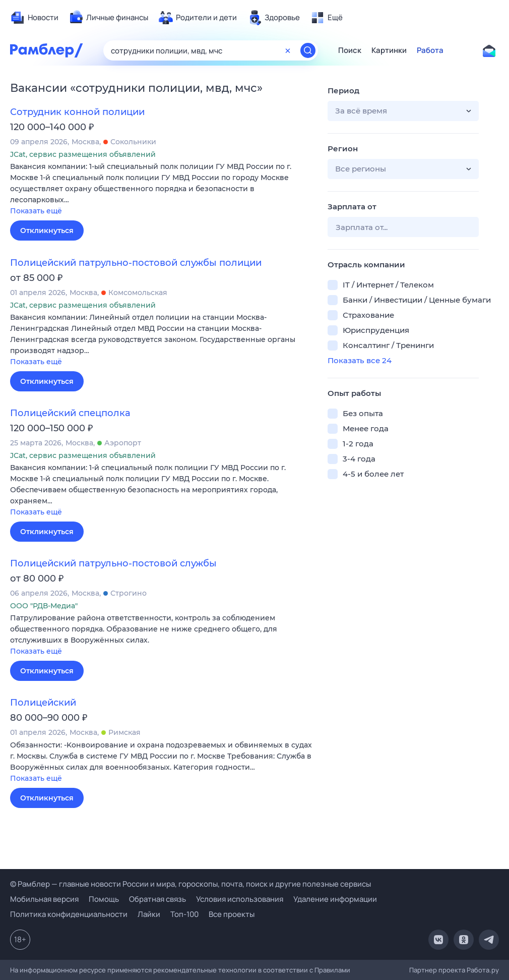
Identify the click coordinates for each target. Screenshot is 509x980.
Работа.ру (483, 970)
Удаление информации (335, 899)
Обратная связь (157, 899)
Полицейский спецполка (70, 413)
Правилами (332, 970)
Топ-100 (184, 914)
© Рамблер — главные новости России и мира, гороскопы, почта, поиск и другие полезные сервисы (190, 884)
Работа (430, 50)
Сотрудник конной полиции (77, 112)
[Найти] (308, 50)
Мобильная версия (44, 899)
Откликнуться (47, 230)
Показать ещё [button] (36, 211)
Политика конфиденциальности (69, 914)
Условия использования (240, 899)
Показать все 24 (360, 360)
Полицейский (43, 703)
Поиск (350, 50)
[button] (161, 189)
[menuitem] (34, 18)
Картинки (389, 50)
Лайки (149, 914)
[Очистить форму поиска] (288, 50)
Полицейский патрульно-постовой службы (113, 563)
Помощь (104, 899)
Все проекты (232, 914)
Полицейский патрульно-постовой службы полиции (136, 263)
